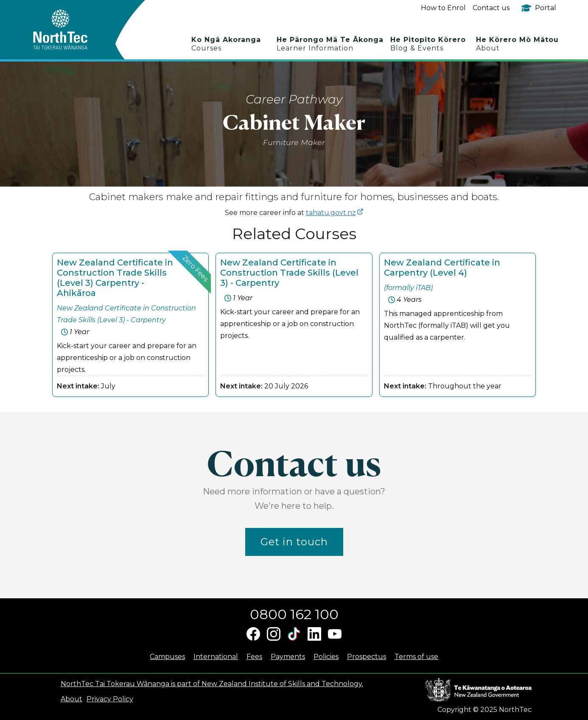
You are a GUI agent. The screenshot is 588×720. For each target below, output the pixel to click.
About (71, 699)
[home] (75, 30)
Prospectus (367, 657)
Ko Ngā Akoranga (226, 44)
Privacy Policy (110, 699)
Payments (288, 657)
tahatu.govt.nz (331, 213)
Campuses (167, 657)
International (216, 657)
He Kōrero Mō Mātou (517, 44)
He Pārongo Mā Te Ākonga (330, 44)
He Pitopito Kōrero (428, 44)
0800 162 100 (294, 614)
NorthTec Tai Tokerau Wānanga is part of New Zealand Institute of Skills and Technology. (212, 684)
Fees (254, 657)
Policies (326, 657)
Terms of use (416, 657)
